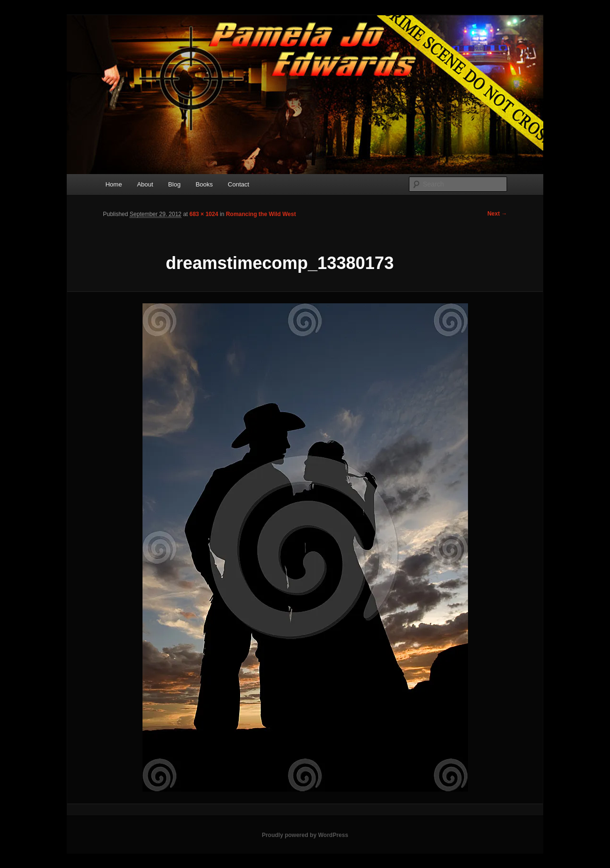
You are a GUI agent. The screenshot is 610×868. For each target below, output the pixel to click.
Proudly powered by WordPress (305, 835)
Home (114, 184)
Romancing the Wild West (261, 214)
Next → (497, 214)
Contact (239, 184)
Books (204, 184)
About (145, 184)
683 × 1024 (203, 214)
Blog (174, 184)
